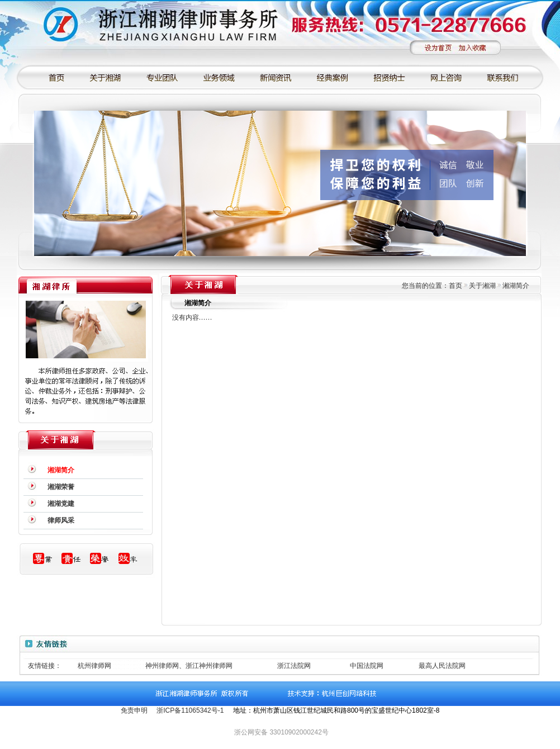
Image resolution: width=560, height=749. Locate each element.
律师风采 (61, 520)
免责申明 (134, 710)
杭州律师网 (94, 666)
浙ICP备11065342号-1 (190, 710)
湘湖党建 (61, 504)
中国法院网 (367, 666)
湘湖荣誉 (61, 487)
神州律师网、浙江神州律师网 (189, 666)
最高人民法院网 (442, 666)
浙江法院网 (294, 666)
